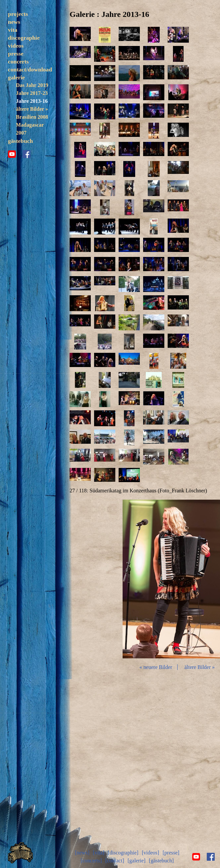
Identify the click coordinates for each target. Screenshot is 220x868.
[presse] (171, 853)
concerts (18, 78)
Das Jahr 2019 (32, 102)
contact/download (30, 86)
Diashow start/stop (175, 579)
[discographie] (123, 853)
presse (16, 70)
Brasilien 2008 (32, 133)
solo (20, 22)
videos (16, 62)
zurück (105, 579)
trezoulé (25, 30)
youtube (12, 171)
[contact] (115, 861)
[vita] (99, 853)
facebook (27, 171)
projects (18, 14)
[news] (82, 853)
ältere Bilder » (32, 125)
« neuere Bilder (156, 667)
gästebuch (20, 157)
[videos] (150, 853)
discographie (24, 54)
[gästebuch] (162, 861)
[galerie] (137, 861)
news (14, 38)
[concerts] (91, 861)
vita (13, 46)
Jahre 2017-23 (32, 110)
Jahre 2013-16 (32, 118)
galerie (16, 94)
